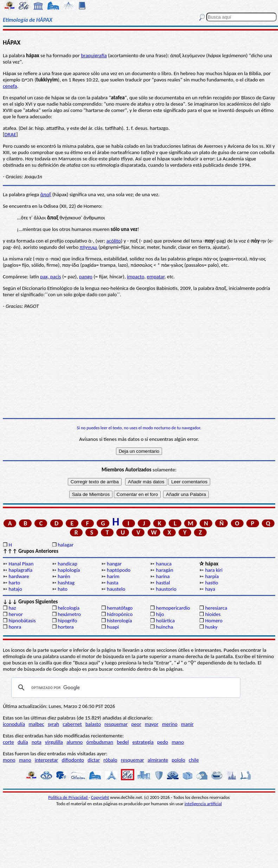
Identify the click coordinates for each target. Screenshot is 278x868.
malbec (36, 724)
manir (187, 724)
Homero (214, 621)
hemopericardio (173, 608)
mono (9, 760)
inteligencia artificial (203, 804)
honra (15, 627)
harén (64, 576)
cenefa (10, 86)
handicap (67, 564)
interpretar (46, 760)
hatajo (15, 589)
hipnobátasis (22, 621)
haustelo (116, 589)
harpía (212, 576)
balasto (93, 724)
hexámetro (69, 614)
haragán (165, 570)
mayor (152, 724)
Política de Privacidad (68, 797)
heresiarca (216, 608)
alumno (75, 742)
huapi (113, 627)
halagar (66, 545)
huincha (165, 627)
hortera (66, 627)
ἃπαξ (46, 194)
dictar (94, 760)
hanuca (164, 564)
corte (8, 742)
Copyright (100, 797)
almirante (158, 760)
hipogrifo (67, 621)
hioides (213, 614)
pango (86, 277)
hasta (113, 583)
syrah (53, 724)
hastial (163, 583)
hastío (212, 583)
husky (211, 627)
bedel (123, 742)
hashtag (66, 583)
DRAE (10, 134)
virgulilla (54, 742)
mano (178, 742)
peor (136, 724)
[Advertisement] (139, 364)
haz (12, 608)
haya (210, 589)
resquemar (116, 724)
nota (37, 742)
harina (163, 576)
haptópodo (119, 570)
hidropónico (120, 614)
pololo (178, 760)
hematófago (120, 608)
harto (14, 583)
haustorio (166, 589)
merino (170, 724)
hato (63, 589)
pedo (163, 742)
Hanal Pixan (21, 564)
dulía (23, 742)
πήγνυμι (89, 247)
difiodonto (73, 760)
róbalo (110, 760)
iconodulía (14, 724)
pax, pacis (50, 277)
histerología (119, 621)
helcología (69, 608)
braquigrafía (94, 55)
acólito (114, 241)
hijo (160, 614)
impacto (135, 277)
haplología (69, 570)
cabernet (72, 724)
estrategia (143, 742)
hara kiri (214, 570)
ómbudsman (100, 742)
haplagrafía (20, 570)
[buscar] (125, 688)
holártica (165, 621)
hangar (114, 564)
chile (194, 760)
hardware (19, 576)
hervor (16, 614)
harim (113, 576)
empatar (156, 277)
